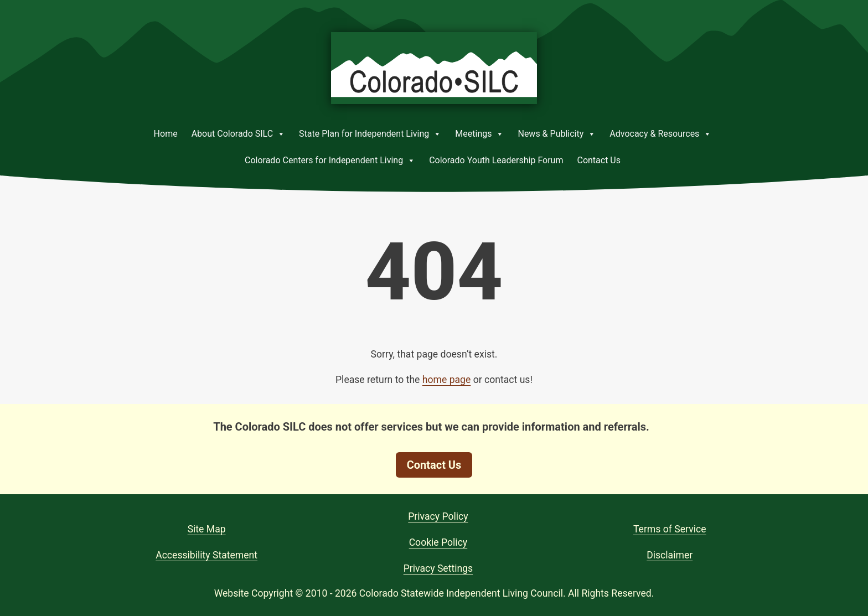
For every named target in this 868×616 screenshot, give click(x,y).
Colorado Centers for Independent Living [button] (330, 161)
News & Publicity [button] (557, 134)
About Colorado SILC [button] (238, 134)
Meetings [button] (479, 134)
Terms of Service (670, 529)
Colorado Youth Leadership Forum (496, 160)
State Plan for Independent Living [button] (370, 134)
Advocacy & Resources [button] (660, 134)
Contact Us (599, 160)
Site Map (207, 529)
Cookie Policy (438, 542)
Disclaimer (670, 555)
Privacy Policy (438, 516)
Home (166, 134)
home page (447, 380)
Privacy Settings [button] (438, 568)
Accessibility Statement (206, 555)
